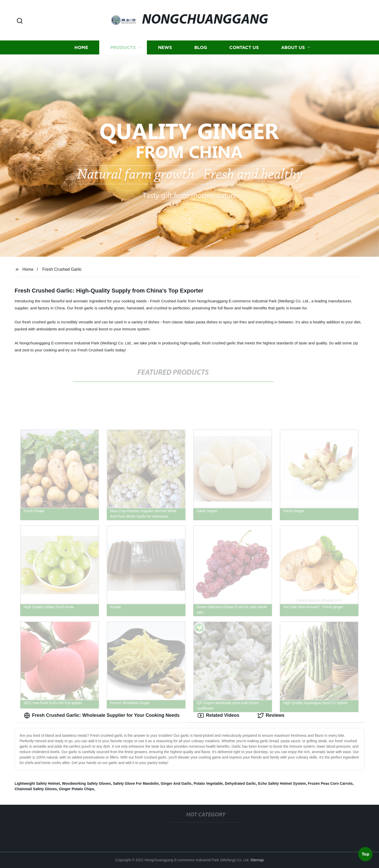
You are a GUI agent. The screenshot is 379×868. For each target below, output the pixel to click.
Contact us (244, 47)
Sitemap (257, 860)
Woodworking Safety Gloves (86, 783)
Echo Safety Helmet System (282, 783)
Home (81, 47)
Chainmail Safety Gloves (36, 789)
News (165, 47)
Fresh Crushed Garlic (62, 269)
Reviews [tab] (271, 716)
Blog (201, 47)
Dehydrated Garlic (241, 783)
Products (123, 47)
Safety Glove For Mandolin (136, 783)
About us (293, 47)
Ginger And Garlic (176, 783)
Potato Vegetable (208, 783)
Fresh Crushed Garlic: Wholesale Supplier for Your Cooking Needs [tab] (102, 716)
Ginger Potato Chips (77, 789)
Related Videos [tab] (219, 716)
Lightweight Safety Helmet (37, 783)
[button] (20, 21)
